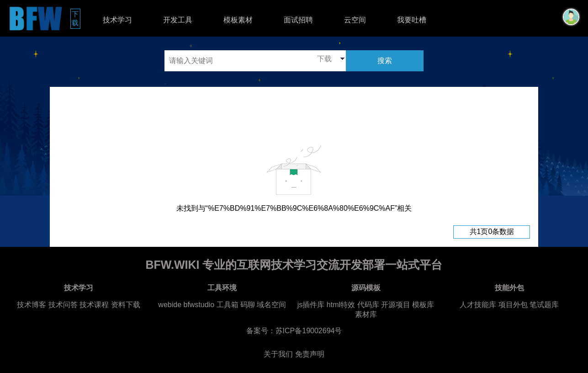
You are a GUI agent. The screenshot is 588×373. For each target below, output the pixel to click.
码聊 (248, 305)
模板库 (423, 305)
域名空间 (271, 305)
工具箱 (228, 305)
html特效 (341, 305)
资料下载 (126, 305)
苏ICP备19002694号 (309, 331)
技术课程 (94, 305)
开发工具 (178, 20)
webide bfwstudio (187, 305)
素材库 (366, 314)
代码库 (368, 305)
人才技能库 (478, 305)
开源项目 (396, 305)
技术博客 (32, 305)
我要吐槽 (412, 20)
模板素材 (238, 20)
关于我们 (278, 354)
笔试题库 (544, 305)
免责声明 (310, 354)
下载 (76, 18)
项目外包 (513, 305)
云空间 (355, 20)
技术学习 (117, 20)
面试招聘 (298, 20)
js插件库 (311, 305)
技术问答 (63, 305)
